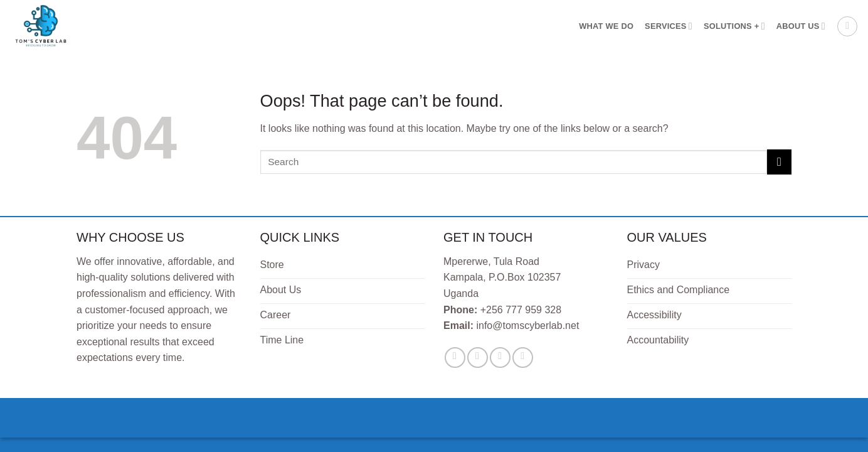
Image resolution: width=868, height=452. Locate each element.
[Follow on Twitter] (478, 358)
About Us (801, 26)
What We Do (606, 26)
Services (669, 26)
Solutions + (734, 26)
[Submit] (779, 162)
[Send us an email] (500, 358)
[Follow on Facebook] (455, 358)
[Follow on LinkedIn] (523, 358)
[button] (847, 26)
